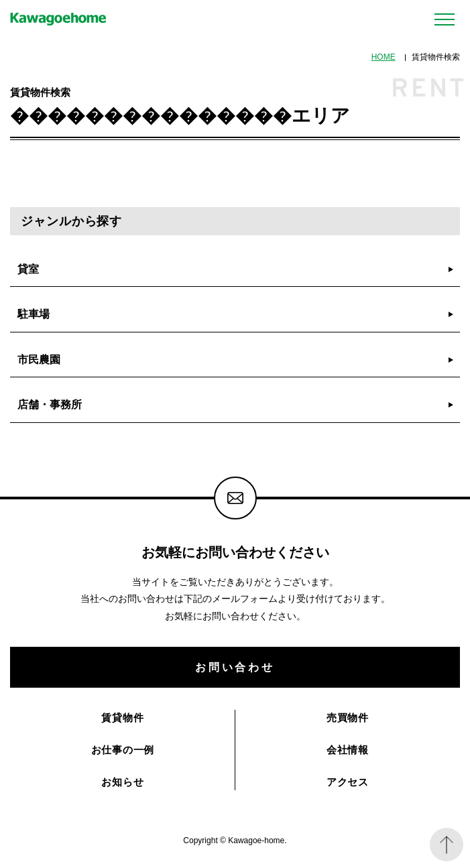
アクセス (348, 782)
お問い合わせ (235, 667)
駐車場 (34, 314)
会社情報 (348, 750)
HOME (384, 57)
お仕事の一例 (123, 750)
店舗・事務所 (50, 404)
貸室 (28, 269)
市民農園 (39, 359)
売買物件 (348, 718)
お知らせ (122, 782)
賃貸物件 (122, 718)
